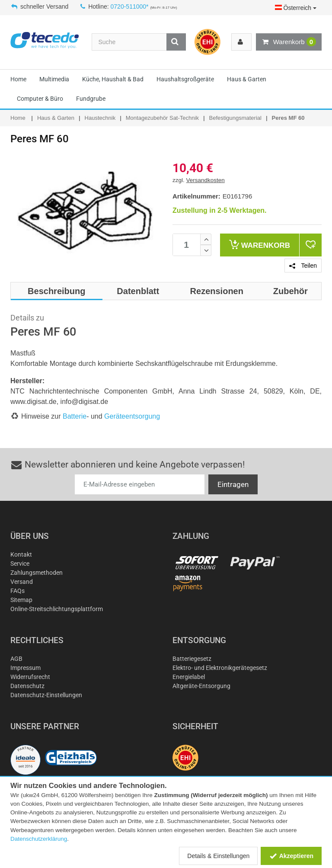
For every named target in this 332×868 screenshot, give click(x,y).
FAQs (18, 591)
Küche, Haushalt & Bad (113, 79)
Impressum (26, 668)
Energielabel (189, 677)
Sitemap (21, 600)
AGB (16, 659)
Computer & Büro (40, 99)
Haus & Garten (247, 79)
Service (20, 564)
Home (18, 79)
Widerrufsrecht (30, 677)
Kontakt (21, 554)
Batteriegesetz (192, 659)
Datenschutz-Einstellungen (46, 695)
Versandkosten (206, 180)
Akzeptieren (291, 856)
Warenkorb (289, 42)
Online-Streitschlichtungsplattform (57, 609)
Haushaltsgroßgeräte (185, 79)
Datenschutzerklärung (39, 839)
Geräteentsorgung (132, 416)
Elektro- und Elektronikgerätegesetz (220, 668)
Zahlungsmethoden (37, 573)
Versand (22, 582)
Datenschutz (27, 686)
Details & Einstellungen (218, 856)
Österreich (296, 8)
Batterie (75, 416)
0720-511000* (130, 6)
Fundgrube (91, 99)
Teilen (303, 266)
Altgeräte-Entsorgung (201, 686)
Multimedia (54, 79)
